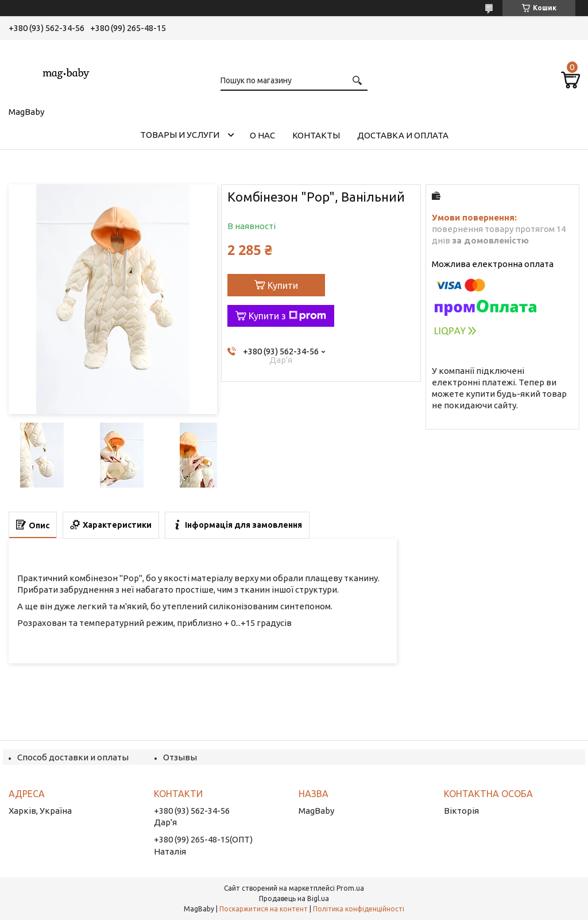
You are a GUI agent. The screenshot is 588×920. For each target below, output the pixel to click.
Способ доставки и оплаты (73, 757)
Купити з (287, 316)
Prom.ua (350, 888)
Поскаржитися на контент (264, 909)
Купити (283, 285)
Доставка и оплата (403, 135)
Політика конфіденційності (359, 909)
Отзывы (180, 757)
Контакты (316, 135)
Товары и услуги (180, 135)
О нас (262, 135)
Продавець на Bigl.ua (294, 898)
